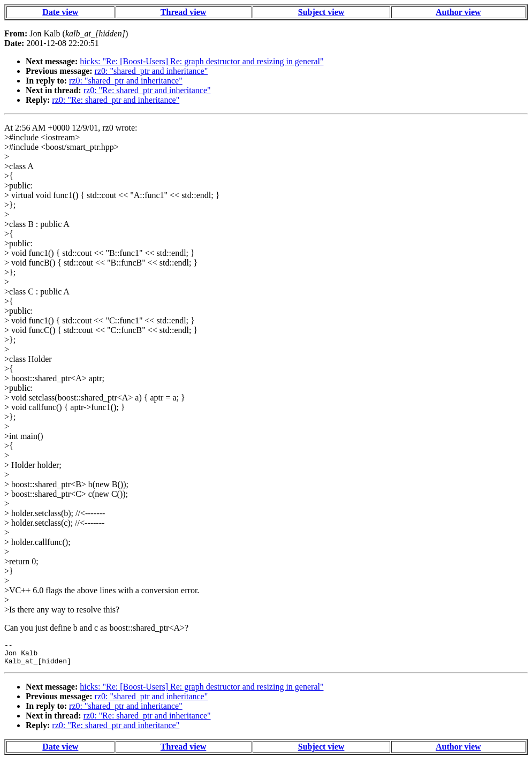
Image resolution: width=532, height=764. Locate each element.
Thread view (183, 12)
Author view (458, 12)
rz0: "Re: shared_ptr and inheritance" (147, 90)
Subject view (321, 12)
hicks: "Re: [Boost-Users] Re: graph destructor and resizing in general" (202, 61)
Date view (60, 12)
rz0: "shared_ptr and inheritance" (151, 71)
